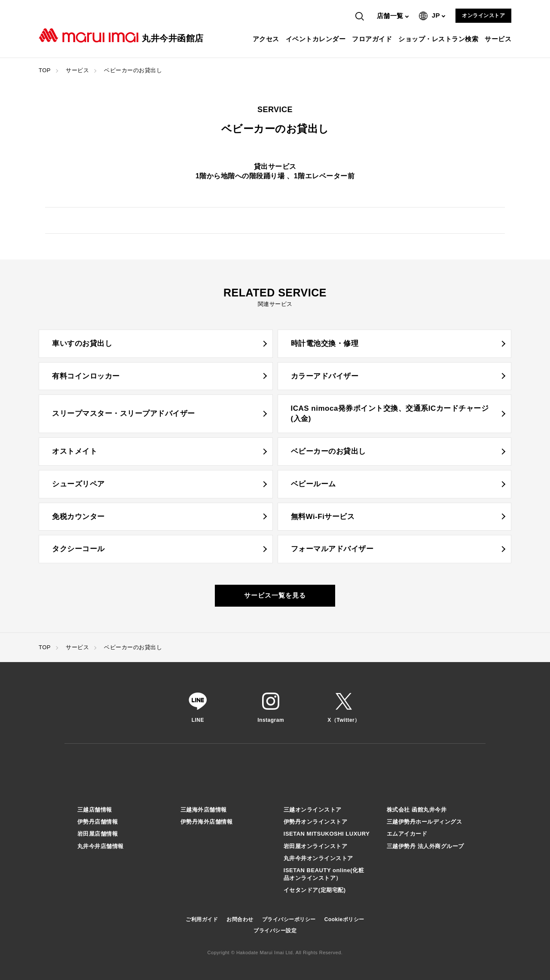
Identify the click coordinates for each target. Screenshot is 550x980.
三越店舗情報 (95, 810)
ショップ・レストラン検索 (439, 39)
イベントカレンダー (317, 39)
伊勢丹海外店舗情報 (207, 822)
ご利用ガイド (202, 919)
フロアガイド (373, 39)
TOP (45, 70)
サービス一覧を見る (275, 595)
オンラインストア (483, 15)
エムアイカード (407, 834)
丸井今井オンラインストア (318, 858)
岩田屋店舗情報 (98, 834)
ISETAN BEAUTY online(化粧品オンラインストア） (324, 874)
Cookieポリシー (344, 919)
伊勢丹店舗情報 (98, 822)
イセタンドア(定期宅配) (315, 890)
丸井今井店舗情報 (101, 846)
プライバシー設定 (275, 931)
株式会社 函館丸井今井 (417, 810)
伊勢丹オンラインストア (316, 822)
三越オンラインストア (313, 810)
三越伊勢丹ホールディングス (425, 822)
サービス (499, 39)
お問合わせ (240, 919)
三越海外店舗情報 (204, 810)
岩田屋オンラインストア (316, 846)
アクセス (267, 39)
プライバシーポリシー (289, 919)
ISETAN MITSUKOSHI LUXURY (327, 834)
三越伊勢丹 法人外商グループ (425, 846)
